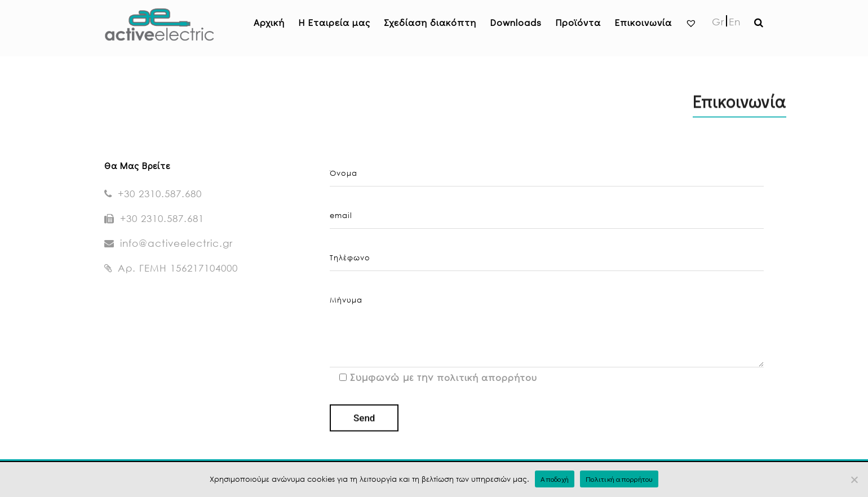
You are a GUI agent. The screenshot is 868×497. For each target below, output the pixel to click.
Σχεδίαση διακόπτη (430, 22)
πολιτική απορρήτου (487, 377)
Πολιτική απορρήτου (619, 479)
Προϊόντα (578, 22)
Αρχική (269, 22)
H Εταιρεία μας (334, 22)
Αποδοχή (555, 479)
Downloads (516, 22)
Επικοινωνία (643, 22)
